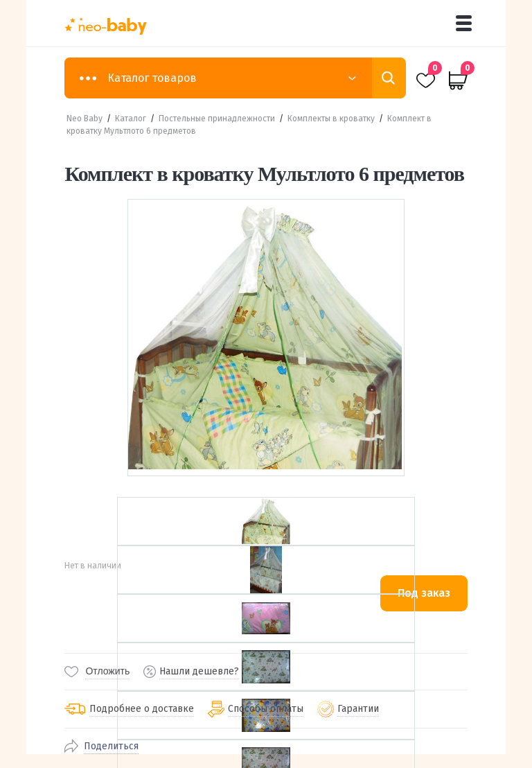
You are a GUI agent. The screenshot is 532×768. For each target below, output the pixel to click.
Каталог (131, 119)
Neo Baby (85, 119)
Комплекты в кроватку (331, 119)
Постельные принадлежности (217, 119)
